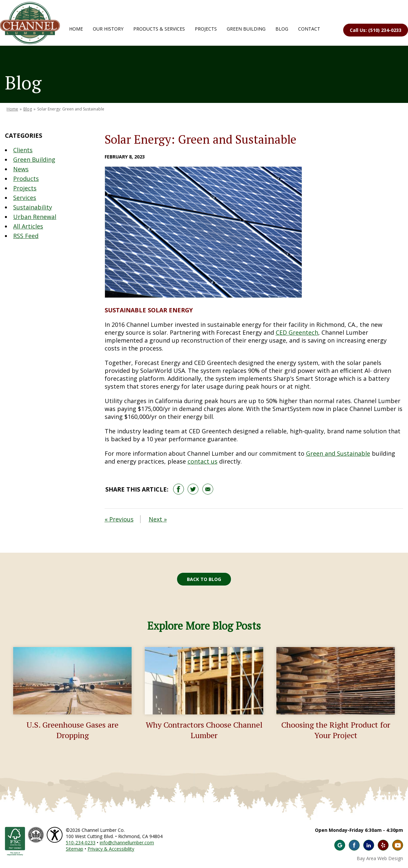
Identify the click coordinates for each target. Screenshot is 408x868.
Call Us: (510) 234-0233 (376, 30)
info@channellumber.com (127, 843)
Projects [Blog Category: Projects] (25, 188)
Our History (108, 29)
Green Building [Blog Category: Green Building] (34, 159)
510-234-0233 (81, 843)
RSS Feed (26, 236)
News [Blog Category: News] (21, 169)
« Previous (119, 519)
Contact (309, 29)
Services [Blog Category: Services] (25, 198)
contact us (203, 461)
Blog (282, 29)
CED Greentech (297, 332)
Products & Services (159, 29)
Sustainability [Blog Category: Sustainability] (33, 207)
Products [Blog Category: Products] (26, 179)
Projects (206, 29)
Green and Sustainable (338, 453)
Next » (158, 519)
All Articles (28, 226)
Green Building (246, 29)
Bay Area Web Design (380, 858)
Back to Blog (204, 579)
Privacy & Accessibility (111, 849)
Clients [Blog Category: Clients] (23, 150)
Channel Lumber (30, 23)
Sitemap (75, 849)
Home (76, 29)
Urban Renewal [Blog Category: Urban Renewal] (35, 217)
